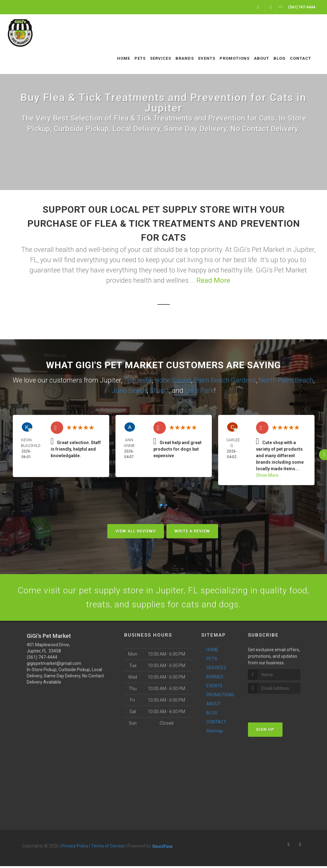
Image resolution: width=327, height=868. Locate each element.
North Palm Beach (286, 380)
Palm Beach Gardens (225, 380)
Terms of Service (108, 848)
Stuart (159, 390)
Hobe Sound (173, 380)
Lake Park (199, 390)
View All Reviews (136, 531)
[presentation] (281, 707)
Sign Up (265, 731)
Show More (267, 475)
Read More (213, 280)
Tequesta (138, 380)
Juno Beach (129, 390)
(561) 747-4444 (42, 659)
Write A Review (192, 531)
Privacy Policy (75, 848)
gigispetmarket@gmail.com (54, 665)
